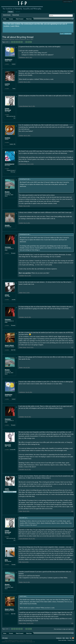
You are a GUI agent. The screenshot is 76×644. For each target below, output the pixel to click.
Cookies (62, 34)
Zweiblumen (23, 39)
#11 (72, 347)
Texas (14, 89)
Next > (30, 42)
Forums (11, 12)
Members (18, 12)
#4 (73, 135)
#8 (73, 276)
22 (26, 42)
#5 (73, 164)
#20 (72, 623)
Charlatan (8, 247)
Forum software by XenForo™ (18, 640)
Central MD (13, 450)
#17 (72, 539)
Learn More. (15, 26)
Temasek (13, 253)
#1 (73, 57)
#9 (73, 293)
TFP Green (5, 638)
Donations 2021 (68, 34)
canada (14, 300)
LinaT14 (7, 84)
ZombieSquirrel (10, 164)
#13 (72, 392)
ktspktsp (7, 138)
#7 (73, 223)
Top (71, 638)
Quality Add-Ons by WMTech (18, 642)
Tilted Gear (12, 39)
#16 (72, 511)
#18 (72, 562)
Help (64, 638)
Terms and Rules (62, 640)
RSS (73, 638)
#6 (73, 206)
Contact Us (59, 638)
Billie (6, 560)
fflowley (7, 192)
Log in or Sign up (68, 1)
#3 (73, 106)
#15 (72, 469)
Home (4, 12)
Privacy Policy (71, 640)
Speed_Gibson (9, 345)
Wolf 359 (13, 350)
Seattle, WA (12, 144)
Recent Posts (16, 15)
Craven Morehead (8, 109)
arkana (7, 295)
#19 (72, 582)
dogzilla (7, 225)
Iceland (14, 64)
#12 (72, 367)
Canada (13, 565)
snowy (7, 489)
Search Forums (7, 15)
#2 (73, 82)
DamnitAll (8, 445)
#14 (72, 417)
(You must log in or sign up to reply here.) (64, 629)
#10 (72, 317)
